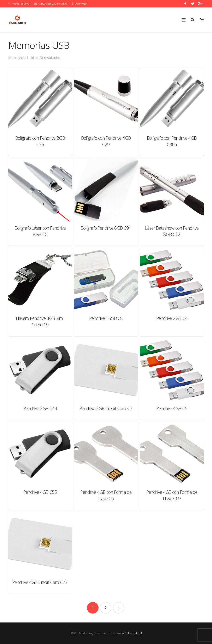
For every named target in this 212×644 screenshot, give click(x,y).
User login (81, 4)
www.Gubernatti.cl (129, 633)
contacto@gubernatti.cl (53, 4)
